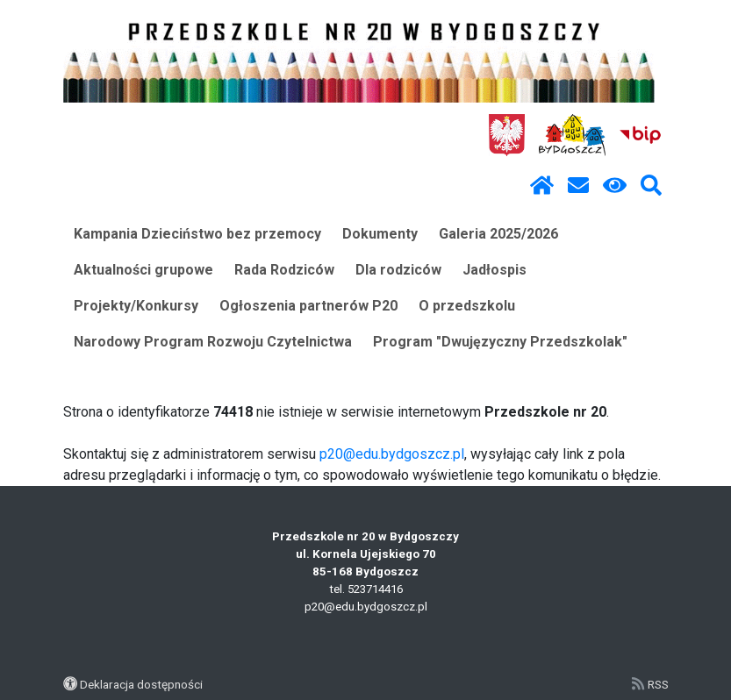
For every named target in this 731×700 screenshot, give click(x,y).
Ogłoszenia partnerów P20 (308, 306)
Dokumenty (380, 234)
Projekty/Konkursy (136, 306)
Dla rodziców (398, 270)
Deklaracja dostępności (141, 684)
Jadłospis (494, 270)
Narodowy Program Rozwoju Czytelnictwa (213, 342)
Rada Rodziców (284, 270)
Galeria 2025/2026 (498, 234)
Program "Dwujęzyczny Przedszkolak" (500, 342)
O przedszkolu (467, 306)
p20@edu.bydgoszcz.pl (392, 454)
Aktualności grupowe (143, 270)
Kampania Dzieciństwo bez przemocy (197, 234)
